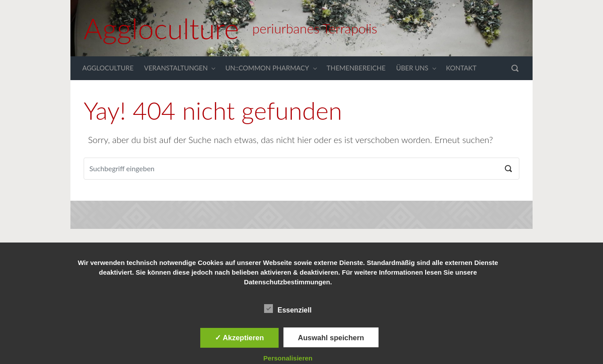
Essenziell (288, 309)
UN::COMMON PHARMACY (267, 68)
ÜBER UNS (412, 68)
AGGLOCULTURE (108, 68)
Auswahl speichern (331, 338)
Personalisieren (288, 358)
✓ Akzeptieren (239, 338)
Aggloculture (161, 28)
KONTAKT (461, 68)
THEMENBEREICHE (356, 68)
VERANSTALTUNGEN (176, 68)
